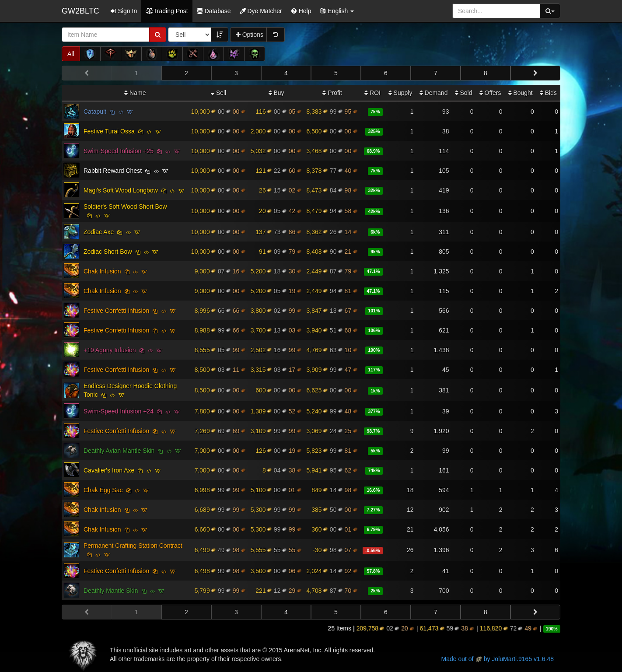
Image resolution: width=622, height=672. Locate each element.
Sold (464, 93)
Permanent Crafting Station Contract (133, 546)
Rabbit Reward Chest (113, 171)
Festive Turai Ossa (109, 131)
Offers (490, 93)
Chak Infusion (102, 271)
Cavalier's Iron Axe (109, 470)
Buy (276, 93)
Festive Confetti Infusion (116, 311)
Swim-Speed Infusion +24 (119, 411)
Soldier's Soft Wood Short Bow (125, 206)
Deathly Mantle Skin (111, 591)
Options (250, 35)
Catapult (95, 112)
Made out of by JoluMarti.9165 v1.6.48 (498, 659)
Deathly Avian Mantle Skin (119, 451)
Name (135, 93)
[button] (337, 11)
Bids (548, 93)
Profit (332, 93)
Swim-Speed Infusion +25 (119, 151)
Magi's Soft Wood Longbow (121, 190)
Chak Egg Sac (103, 490)
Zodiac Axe (99, 232)
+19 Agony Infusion (110, 350)
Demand (434, 93)
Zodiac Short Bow (108, 252)
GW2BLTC (80, 11)
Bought (521, 93)
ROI (372, 93)
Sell (218, 93)
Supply (400, 93)
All (71, 54)
